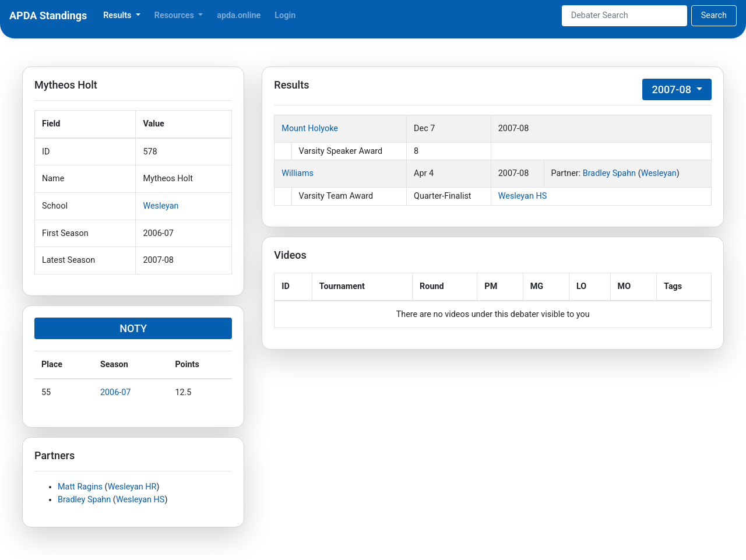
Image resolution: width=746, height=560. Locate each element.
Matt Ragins (80, 487)
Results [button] (118, 15)
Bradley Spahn (84, 500)
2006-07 (116, 392)
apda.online (239, 15)
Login (285, 15)
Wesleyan (161, 206)
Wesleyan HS (140, 500)
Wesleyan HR (132, 487)
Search (714, 15)
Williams (298, 173)
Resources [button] (175, 15)
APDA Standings (48, 15)
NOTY (133, 328)
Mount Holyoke (310, 128)
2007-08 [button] (673, 89)
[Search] (624, 16)
